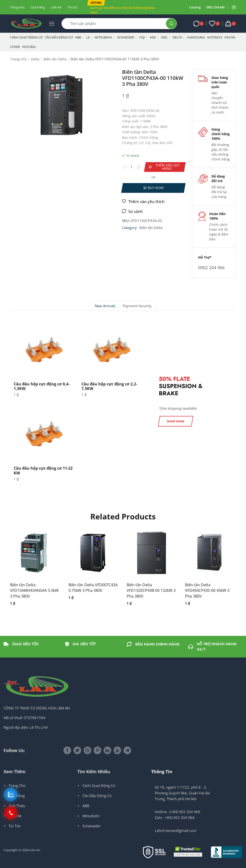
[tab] (105, 306)
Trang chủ (17, 7)
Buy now (156, 188)
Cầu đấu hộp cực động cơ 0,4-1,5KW (42, 386)
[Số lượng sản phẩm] (132, 167)
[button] (96, 3)
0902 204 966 (215, 7)
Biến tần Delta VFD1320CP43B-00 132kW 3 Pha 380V (151, 591)
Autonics (215, 37)
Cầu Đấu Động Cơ (59, 37)
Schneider (127, 37)
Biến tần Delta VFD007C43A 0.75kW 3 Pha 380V (93, 588)
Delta (179, 37)
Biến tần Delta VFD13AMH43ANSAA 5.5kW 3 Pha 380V (34, 591)
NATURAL (29, 47)
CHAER (15, 47)
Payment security (137, 306)
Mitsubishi (105, 37)
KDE (154, 37)
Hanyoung (196, 37)
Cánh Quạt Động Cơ (26, 37)
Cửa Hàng (38, 7)
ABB (80, 37)
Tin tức (72, 7)
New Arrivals (105, 306)
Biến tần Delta (55, 59)
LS (89, 37)
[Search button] (171, 24)
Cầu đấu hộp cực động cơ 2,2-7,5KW (109, 386)
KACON (230, 37)
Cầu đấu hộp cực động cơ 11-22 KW (43, 470)
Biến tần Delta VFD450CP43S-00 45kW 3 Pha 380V (207, 591)
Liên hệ (56, 7)
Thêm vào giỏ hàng (167, 167)
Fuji (144, 37)
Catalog (195, 7)
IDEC (166, 37)
